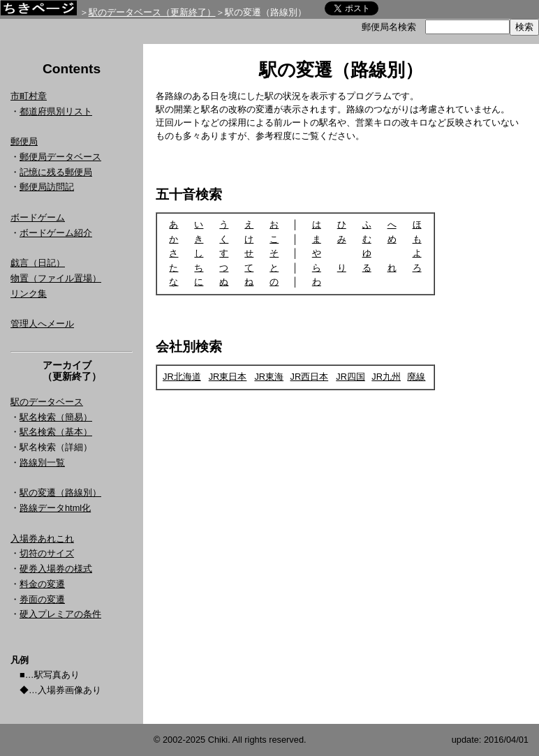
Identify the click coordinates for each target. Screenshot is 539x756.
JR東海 (269, 377)
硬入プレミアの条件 (60, 614)
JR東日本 (228, 377)
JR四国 (350, 377)
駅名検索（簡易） (56, 417)
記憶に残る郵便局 (56, 172)
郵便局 (24, 141)
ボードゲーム (38, 217)
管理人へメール (42, 324)
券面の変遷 (42, 599)
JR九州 (386, 377)
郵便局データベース (60, 157)
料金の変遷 (42, 584)
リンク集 (29, 294)
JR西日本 (310, 377)
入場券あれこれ (42, 539)
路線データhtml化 (55, 508)
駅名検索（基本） (56, 432)
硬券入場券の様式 (56, 569)
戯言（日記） (38, 263)
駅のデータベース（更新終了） (152, 12)
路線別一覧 (42, 462)
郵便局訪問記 (47, 187)
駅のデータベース (47, 402)
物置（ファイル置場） (56, 278)
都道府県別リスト (56, 111)
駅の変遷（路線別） (60, 492)
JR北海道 (182, 377)
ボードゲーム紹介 (56, 233)
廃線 (416, 377)
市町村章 (29, 96)
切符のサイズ (47, 553)
